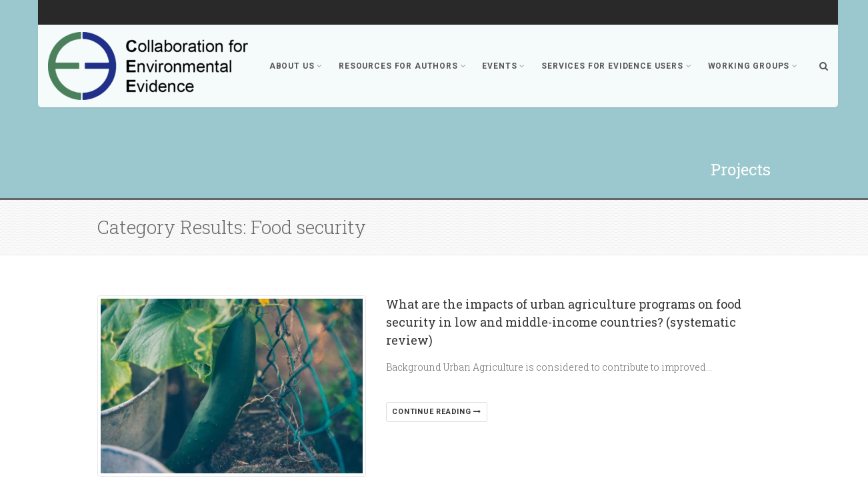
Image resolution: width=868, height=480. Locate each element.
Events (504, 66)
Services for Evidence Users (616, 66)
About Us (296, 66)
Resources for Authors (402, 66)
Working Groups (753, 66)
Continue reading (437, 412)
